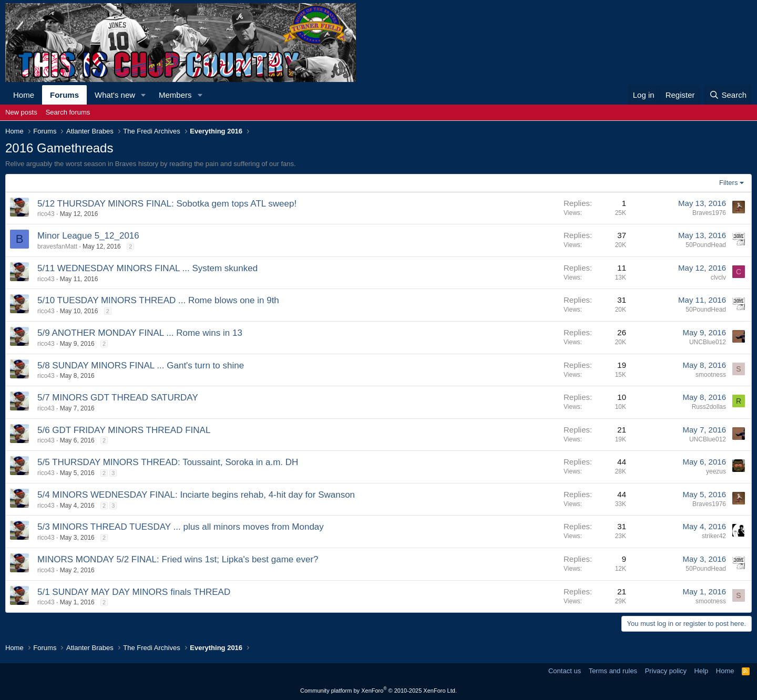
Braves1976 (709, 213)
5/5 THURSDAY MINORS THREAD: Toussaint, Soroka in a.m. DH (168, 462)
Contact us (565, 671)
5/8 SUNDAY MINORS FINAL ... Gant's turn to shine (141, 366)
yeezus (716, 471)
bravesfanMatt (57, 246)
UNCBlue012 (708, 342)
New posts (21, 112)
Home (24, 95)
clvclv (718, 277)
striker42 (714, 536)
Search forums (68, 112)
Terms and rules (613, 671)
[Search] (728, 95)
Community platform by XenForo (378, 691)
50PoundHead (706, 245)
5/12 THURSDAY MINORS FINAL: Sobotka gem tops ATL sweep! (167, 204)
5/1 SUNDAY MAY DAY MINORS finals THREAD (134, 592)
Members (175, 95)
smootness (711, 375)
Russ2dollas (709, 407)
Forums (64, 95)
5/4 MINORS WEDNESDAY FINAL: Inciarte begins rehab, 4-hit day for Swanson (196, 495)
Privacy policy (666, 671)
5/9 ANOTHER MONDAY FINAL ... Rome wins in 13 (140, 333)
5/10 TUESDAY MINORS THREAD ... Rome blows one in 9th (158, 300)
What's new (115, 95)
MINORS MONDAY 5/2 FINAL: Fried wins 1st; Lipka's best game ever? (178, 559)
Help (702, 671)
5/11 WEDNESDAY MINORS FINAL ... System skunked (147, 268)
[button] (144, 95)
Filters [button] (728, 183)
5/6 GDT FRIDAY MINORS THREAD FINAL (124, 430)
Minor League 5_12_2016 (88, 236)
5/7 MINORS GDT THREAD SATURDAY (118, 398)
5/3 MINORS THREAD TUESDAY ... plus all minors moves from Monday (181, 527)
